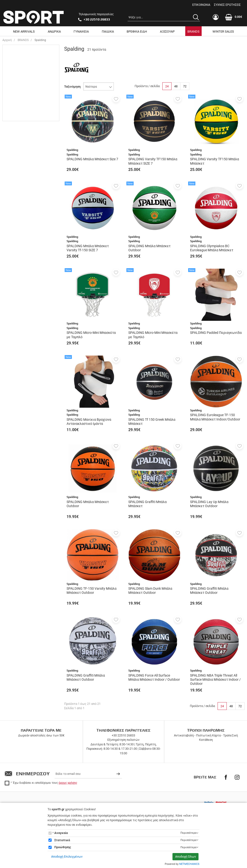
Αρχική (7, 40)
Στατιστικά (62, 840)
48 (176, 86)
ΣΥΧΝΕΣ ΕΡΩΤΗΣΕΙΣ (227, 5)
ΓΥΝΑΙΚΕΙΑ (81, 31)
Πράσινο (19, 302)
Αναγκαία (61, 833)
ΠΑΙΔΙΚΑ (108, 31)
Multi (17, 254)
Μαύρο (18, 281)
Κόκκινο (19, 267)
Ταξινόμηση (72, 87)
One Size (19, 152)
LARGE (18, 139)
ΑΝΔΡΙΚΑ (54, 31)
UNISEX (19, 59)
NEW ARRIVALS (24, 31)
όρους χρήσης (68, 783)
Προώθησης (63, 847)
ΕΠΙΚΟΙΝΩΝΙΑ (201, 5)
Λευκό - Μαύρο (24, 274)
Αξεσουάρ (20, 191)
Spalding (19, 222)
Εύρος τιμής (16, 318)
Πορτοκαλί (21, 295)
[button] (116, 99)
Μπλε (17, 288)
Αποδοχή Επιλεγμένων (67, 857)
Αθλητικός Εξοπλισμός (29, 184)
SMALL (18, 125)
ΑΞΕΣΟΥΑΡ (167, 31)
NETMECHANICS (189, 864)
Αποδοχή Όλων (185, 857)
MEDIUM (19, 132)
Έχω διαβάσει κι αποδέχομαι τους (45, 783)
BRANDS (193, 31)
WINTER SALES (223, 31)
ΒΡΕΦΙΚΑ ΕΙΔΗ (137, 31)
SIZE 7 (18, 111)
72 (185, 86)
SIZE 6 (18, 104)
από (9, 350)
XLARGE (19, 146)
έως (30, 350)
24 (167, 86)
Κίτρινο (18, 261)
